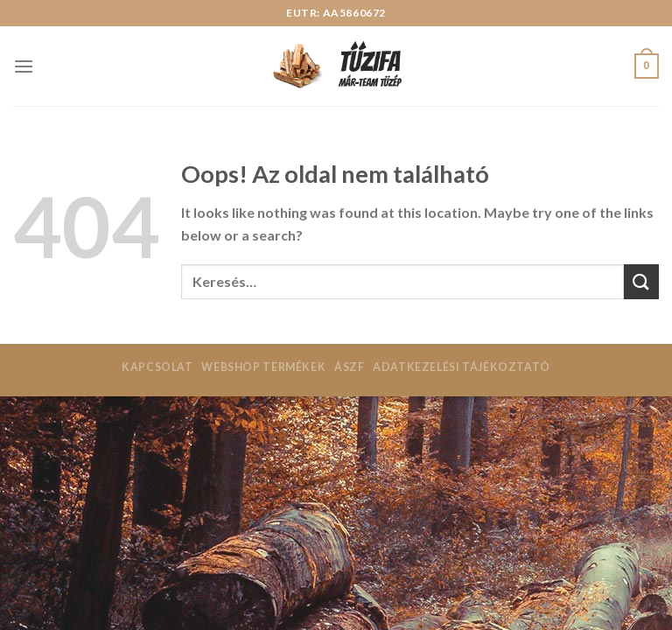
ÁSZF (349, 367)
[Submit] (641, 281)
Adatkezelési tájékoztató (462, 367)
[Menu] (24, 66)
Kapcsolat (157, 367)
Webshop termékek (263, 367)
